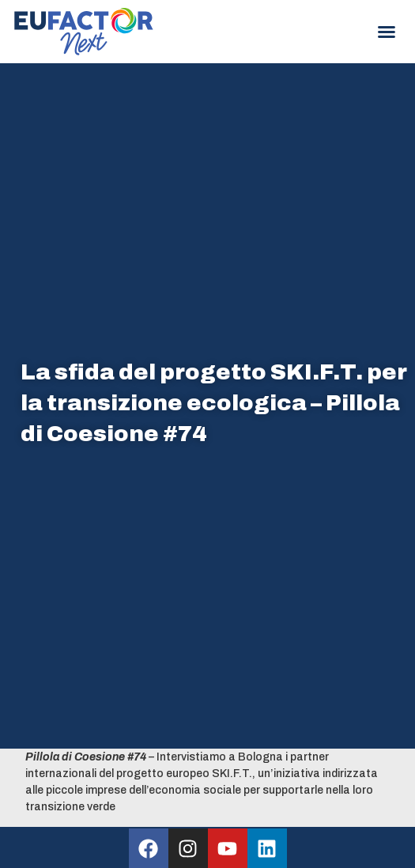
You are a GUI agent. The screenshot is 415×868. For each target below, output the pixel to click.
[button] (387, 32)
